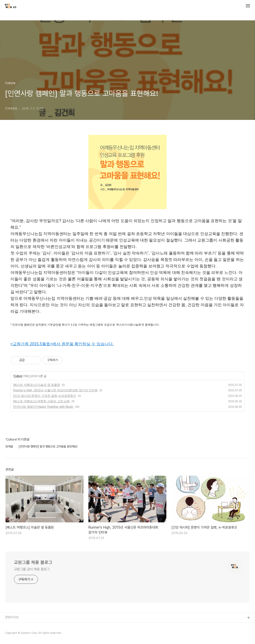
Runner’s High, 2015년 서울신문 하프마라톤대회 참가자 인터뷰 (55, 390)
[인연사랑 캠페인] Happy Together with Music (43, 407)
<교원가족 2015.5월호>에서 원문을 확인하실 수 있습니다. (62, 344)
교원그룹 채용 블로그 (33, 562)
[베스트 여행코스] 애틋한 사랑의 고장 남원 (41, 401)
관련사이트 (12, 617)
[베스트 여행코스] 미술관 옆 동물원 (37, 385)
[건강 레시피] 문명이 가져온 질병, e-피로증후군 (45, 396)
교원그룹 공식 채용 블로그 (32, 569)
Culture (18, 376)
